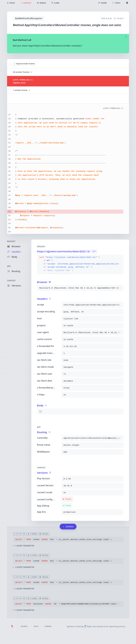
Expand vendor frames (24, 64)
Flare (88, 626)
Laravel (48, 626)
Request (11, 241)
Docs (36, 626)
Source (24, 626)
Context (11, 281)
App (9, 266)
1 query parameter (23, 546)
